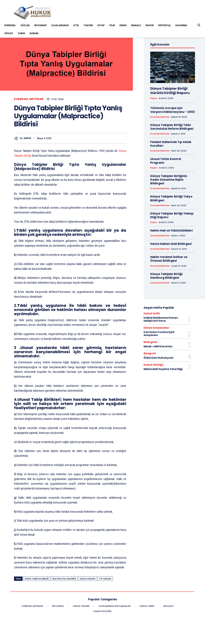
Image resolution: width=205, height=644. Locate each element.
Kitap (101, 25)
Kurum (34, 33)
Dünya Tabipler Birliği (37, 579)
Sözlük (25, 25)
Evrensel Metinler (29, 99)
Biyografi (41, 25)
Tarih (21, 33)
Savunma (181, 25)
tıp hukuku (105, 579)
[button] (199, 26)
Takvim (88, 25)
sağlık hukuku (88, 579)
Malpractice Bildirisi (64, 579)
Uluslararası (60, 25)
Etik (76, 25)
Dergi (123, 25)
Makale (136, 25)
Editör (28, 138)
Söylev (9, 33)
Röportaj (164, 25)
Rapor (150, 25)
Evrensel (10, 25)
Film (112, 25)
